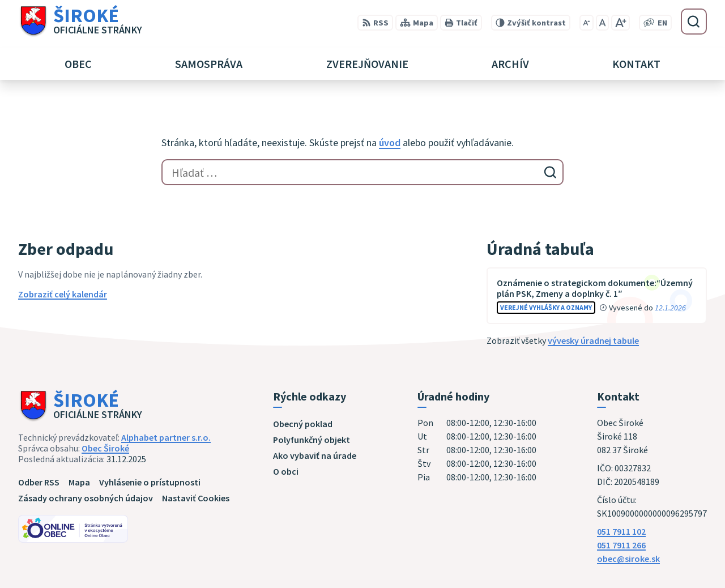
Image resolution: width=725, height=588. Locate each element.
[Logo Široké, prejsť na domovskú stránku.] (80, 22)
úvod (390, 142)
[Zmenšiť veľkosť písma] (587, 23)
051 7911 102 (621, 531)
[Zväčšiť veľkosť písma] (620, 23)
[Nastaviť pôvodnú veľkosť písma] (602, 23)
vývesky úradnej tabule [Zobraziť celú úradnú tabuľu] (593, 340)
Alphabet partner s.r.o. (166, 437)
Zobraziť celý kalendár (63, 294)
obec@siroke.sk (628, 559)
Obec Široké (105, 448)
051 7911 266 (621, 545)
